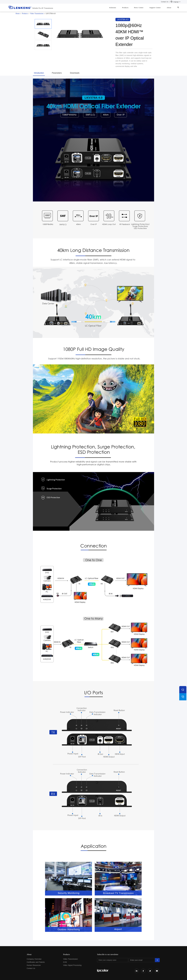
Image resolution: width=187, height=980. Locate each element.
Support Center (158, 8)
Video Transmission (37, 14)
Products (131, 8)
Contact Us (165, 2)
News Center (143, 8)
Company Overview (34, 959)
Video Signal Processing (72, 965)
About (171, 8)
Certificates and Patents (36, 962)
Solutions (119, 8)
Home (18, 14)
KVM (65, 962)
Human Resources (34, 965)
